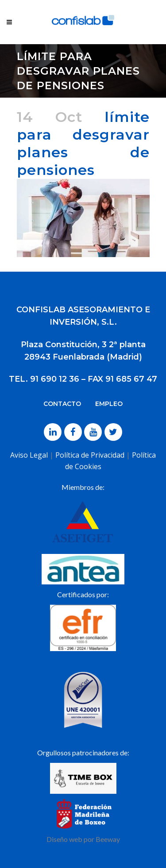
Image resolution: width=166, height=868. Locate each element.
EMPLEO (109, 404)
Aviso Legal (29, 455)
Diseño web (64, 839)
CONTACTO (62, 404)
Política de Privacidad (90, 455)
